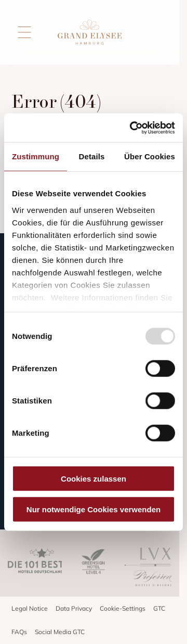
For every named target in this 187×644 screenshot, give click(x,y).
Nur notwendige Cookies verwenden (94, 509)
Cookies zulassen (94, 479)
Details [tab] (92, 156)
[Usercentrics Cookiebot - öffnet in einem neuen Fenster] (132, 128)
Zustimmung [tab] (36, 156)
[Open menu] (24, 32)
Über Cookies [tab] (150, 156)
